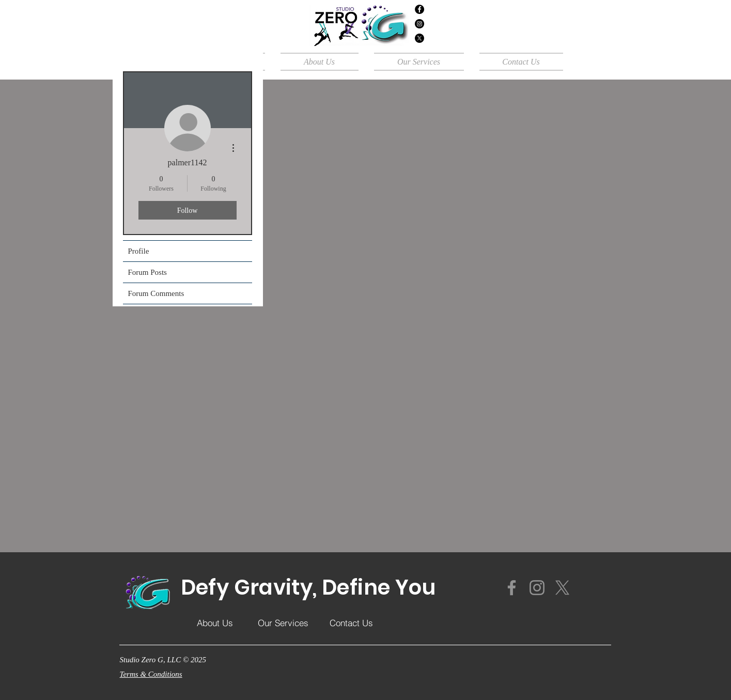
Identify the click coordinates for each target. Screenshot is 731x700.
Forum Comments (156, 293)
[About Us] (215, 623)
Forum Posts (147, 272)
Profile (139, 251)
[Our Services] (283, 623)
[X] (419, 38)
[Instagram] (419, 24)
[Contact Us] (351, 623)
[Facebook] (419, 9)
